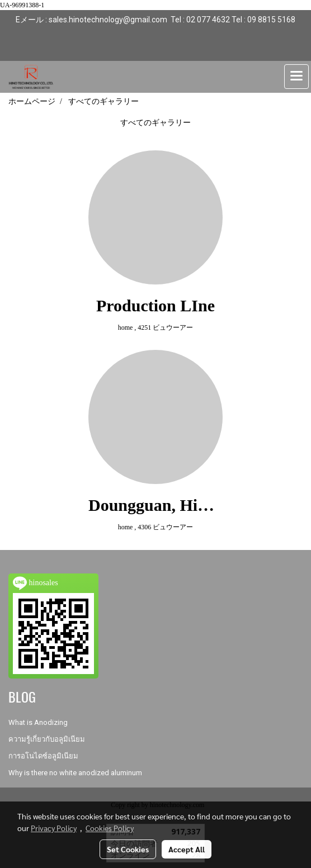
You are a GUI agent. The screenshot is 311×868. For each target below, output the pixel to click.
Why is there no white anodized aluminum (75, 773)
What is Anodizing (38, 722)
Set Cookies (128, 849)
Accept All (187, 849)
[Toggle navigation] (296, 77)
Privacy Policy (54, 828)
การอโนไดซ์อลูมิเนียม (43, 756)
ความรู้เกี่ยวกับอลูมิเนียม (47, 739)
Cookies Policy (110, 828)
